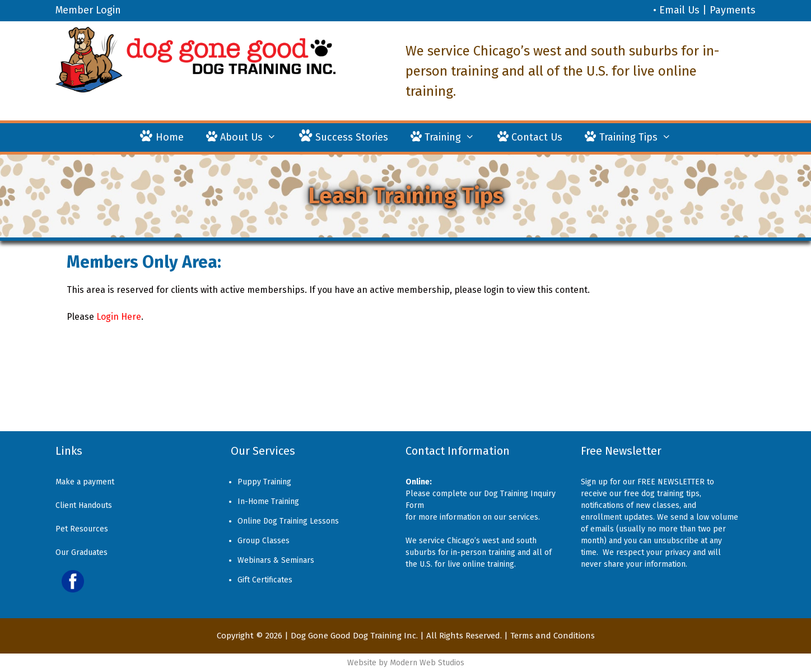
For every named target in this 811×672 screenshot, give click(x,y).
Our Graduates (81, 552)
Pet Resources (82, 529)
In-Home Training (268, 501)
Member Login (88, 10)
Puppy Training (264, 482)
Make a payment (85, 482)
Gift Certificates (265, 580)
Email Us (679, 10)
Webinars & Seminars (276, 560)
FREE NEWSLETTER (671, 482)
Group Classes (264, 541)
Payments (733, 10)
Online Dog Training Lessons (288, 521)
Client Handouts (84, 505)
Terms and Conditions (553, 636)
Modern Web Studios (427, 663)
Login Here (119, 317)
